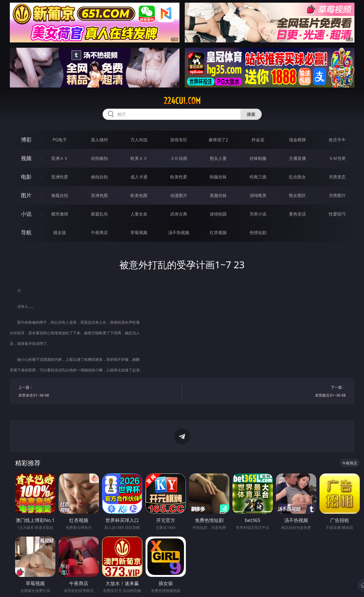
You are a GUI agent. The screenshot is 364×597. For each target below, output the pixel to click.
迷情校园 (218, 214)
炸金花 (258, 140)
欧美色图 (139, 195)
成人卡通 (139, 177)
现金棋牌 (297, 140)
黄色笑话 (297, 214)
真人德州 (99, 140)
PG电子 (60, 140)
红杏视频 (218, 232)
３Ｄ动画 (179, 158)
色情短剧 (258, 232)
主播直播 (297, 158)
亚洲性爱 (60, 177)
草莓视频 (139, 232)
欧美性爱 (179, 177)
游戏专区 (179, 140)
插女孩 (60, 232)
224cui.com (182, 101)
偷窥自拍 (60, 195)
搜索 (251, 114)
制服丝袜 (218, 177)
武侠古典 (179, 214)
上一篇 (96, 392)
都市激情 (60, 214)
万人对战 (139, 140)
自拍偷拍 (99, 158)
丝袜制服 (258, 158)
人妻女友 (139, 214)
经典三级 (258, 177)
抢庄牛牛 (337, 140)
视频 (26, 158)
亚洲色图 (99, 195)
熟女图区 (297, 195)
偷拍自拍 (99, 177)
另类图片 (337, 195)
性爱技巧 (337, 214)
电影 (26, 177)
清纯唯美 (258, 195)
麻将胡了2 (218, 140)
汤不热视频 (179, 232)
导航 (26, 232)
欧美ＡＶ (139, 158)
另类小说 (258, 214)
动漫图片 (179, 195)
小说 (26, 214)
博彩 (26, 140)
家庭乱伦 (99, 214)
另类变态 (337, 177)
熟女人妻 (218, 158)
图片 (26, 195)
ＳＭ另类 (337, 158)
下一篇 (268, 392)
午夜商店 (99, 232)
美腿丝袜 (218, 195)
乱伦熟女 (297, 177)
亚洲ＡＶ (60, 158)
